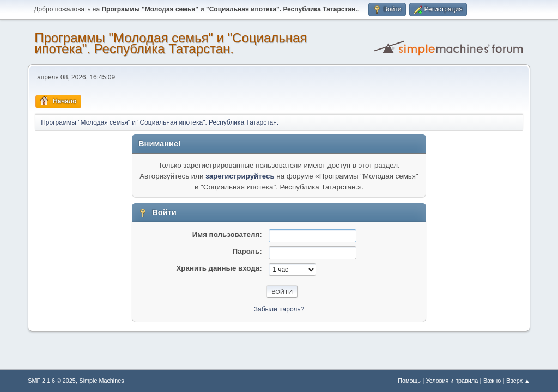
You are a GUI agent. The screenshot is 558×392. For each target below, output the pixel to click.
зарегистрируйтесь (240, 176)
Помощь (409, 381)
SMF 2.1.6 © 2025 (52, 381)
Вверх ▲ (518, 381)
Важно (492, 381)
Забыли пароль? (279, 309)
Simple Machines (102, 381)
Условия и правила (452, 381)
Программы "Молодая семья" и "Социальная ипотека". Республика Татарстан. (171, 43)
